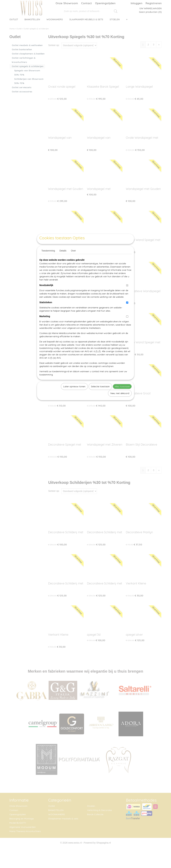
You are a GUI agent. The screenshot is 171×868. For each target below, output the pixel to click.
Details (63, 258)
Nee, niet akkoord (120, 401)
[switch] (127, 293)
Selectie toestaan (100, 394)
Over (73, 258)
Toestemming (48, 258)
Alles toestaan (122, 394)
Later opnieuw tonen (74, 394)
